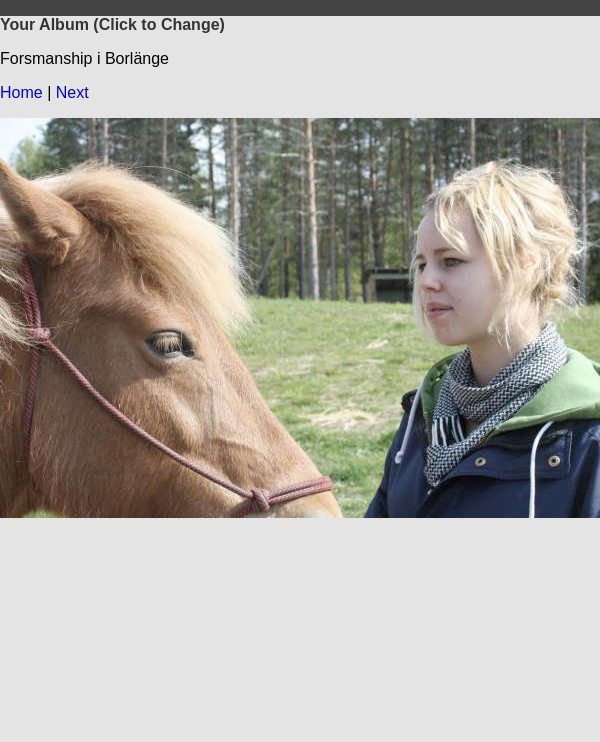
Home (21, 92)
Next (72, 92)
